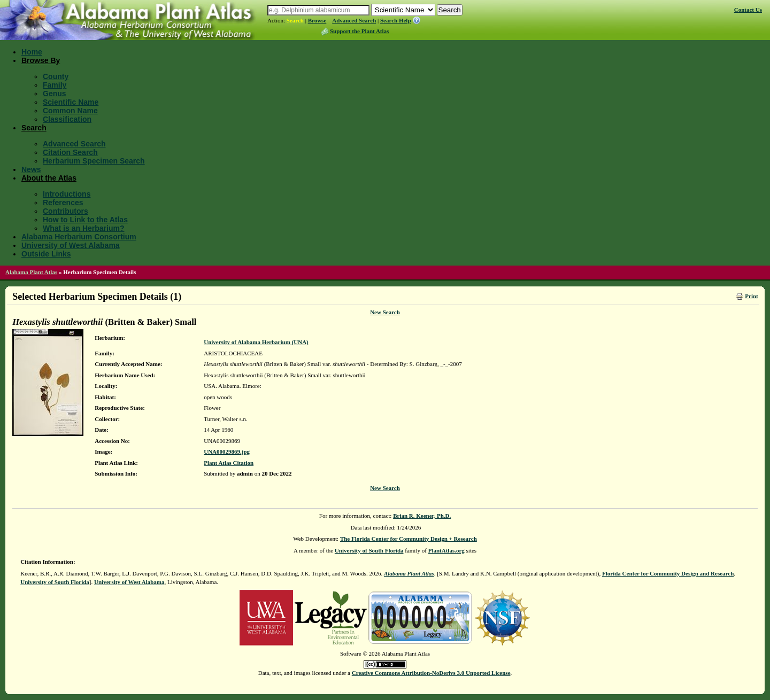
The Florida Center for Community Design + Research (409, 539)
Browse (317, 20)
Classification (67, 119)
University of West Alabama (71, 245)
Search (295, 20)
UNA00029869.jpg (227, 452)
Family (55, 85)
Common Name (70, 111)
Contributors (66, 211)
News (31, 169)
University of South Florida (369, 550)
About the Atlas (49, 178)
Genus (55, 94)
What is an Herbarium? (83, 228)
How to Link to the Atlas (85, 220)
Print (751, 296)
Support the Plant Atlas (359, 31)
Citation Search (70, 152)
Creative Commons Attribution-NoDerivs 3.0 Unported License (431, 673)
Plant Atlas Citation (229, 463)
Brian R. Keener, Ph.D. (422, 516)
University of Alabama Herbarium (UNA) (256, 342)
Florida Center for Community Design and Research (668, 573)
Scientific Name (71, 102)
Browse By (41, 60)
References (63, 203)
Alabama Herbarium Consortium (79, 237)
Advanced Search (354, 20)
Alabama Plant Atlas (31, 272)
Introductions (67, 194)
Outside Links (46, 254)
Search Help (396, 20)
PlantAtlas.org (446, 550)
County (56, 76)
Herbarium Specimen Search (94, 161)
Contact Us (748, 10)
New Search (385, 312)
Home (32, 52)
